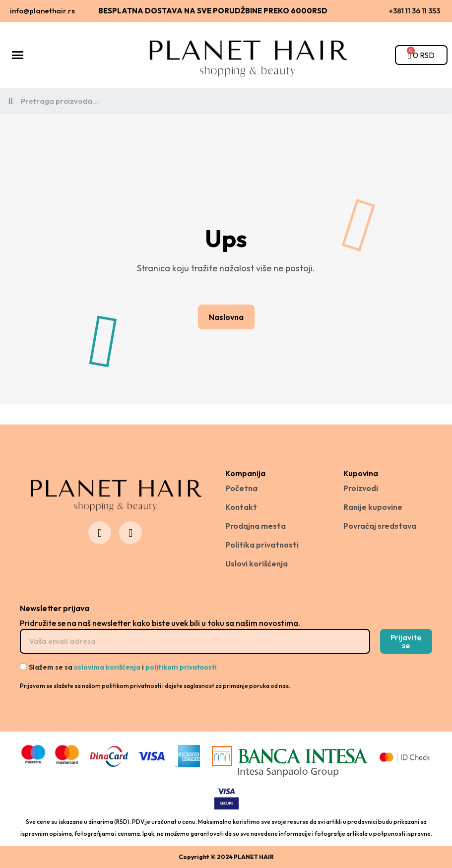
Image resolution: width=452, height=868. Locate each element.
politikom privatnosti (181, 667)
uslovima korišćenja (107, 667)
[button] (226, 317)
